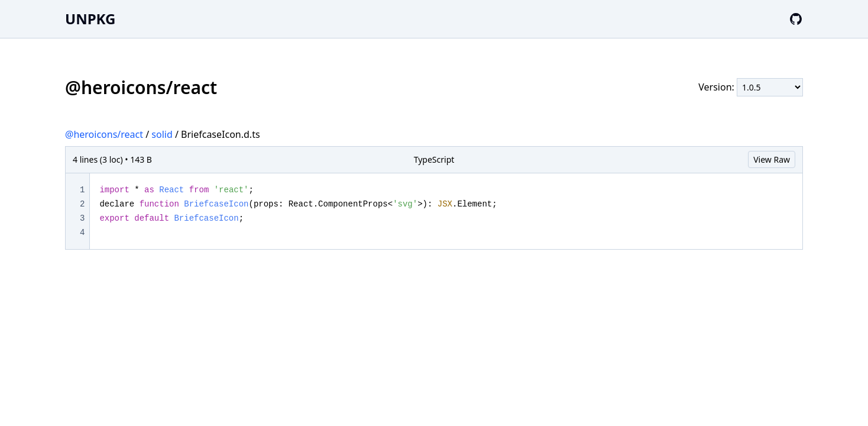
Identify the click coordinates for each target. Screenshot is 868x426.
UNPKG (90, 19)
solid (162, 134)
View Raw (772, 159)
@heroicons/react (104, 134)
